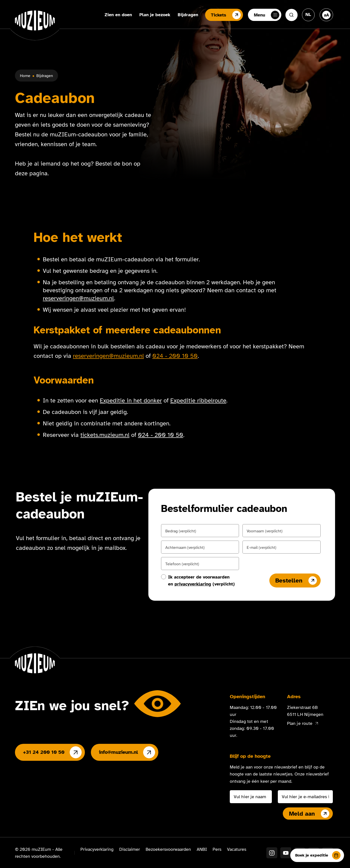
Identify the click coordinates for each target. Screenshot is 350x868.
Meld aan (309, 814)
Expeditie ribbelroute (198, 400)
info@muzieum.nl (127, 752)
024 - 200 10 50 (175, 356)
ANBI (202, 849)
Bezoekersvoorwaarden (168, 849)
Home (25, 76)
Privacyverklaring (97, 849)
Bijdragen (187, 15)
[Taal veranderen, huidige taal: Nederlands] (308, 14)
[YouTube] (286, 853)
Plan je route (302, 723)
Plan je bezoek (154, 15)
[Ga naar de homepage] (35, 20)
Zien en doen (118, 15)
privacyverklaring (193, 584)
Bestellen (296, 580)
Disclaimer (130, 849)
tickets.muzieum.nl (105, 435)
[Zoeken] (292, 15)
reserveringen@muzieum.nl (78, 298)
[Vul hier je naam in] (251, 797)
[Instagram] (272, 853)
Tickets (225, 15)
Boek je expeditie (318, 855)
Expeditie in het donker (131, 400)
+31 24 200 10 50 (52, 752)
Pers (217, 849)
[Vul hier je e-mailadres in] (305, 797)
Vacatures (237, 849)
